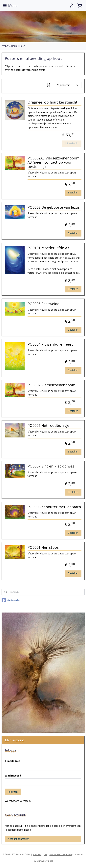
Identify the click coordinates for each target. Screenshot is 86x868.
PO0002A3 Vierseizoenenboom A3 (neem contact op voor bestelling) (54, 163)
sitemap (37, 854)
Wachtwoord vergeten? (18, 801)
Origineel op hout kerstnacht (53, 103)
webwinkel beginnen (61, 854)
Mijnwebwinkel (45, 861)
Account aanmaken (19, 839)
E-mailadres (13, 761)
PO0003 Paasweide (43, 304)
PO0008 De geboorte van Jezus (54, 207)
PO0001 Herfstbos (43, 548)
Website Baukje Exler (13, 46)
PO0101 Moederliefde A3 (48, 248)
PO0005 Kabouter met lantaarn (54, 507)
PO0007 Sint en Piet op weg (51, 466)
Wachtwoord (13, 776)
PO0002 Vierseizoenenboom (51, 385)
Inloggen (13, 792)
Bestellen (73, 193)
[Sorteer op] (62, 85)
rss (45, 854)
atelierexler (11, 600)
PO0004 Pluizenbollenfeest (50, 345)
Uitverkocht (72, 144)
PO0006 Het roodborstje (48, 426)
